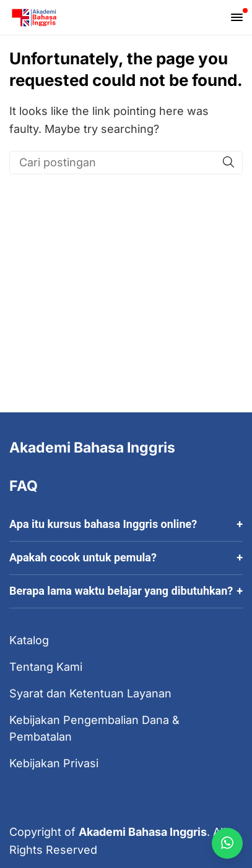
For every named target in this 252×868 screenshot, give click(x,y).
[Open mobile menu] (237, 18)
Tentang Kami (46, 667)
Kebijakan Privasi (54, 763)
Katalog (29, 640)
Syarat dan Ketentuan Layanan (90, 693)
